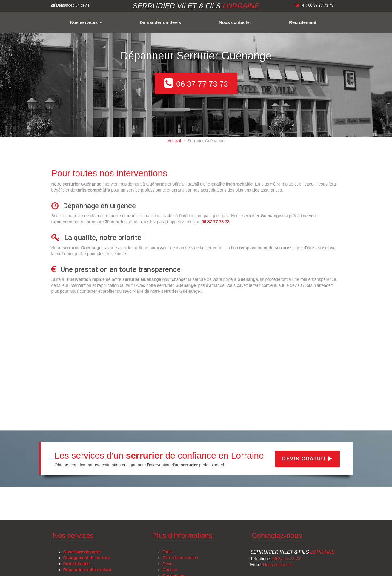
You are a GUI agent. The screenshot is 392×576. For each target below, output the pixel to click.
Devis (168, 564)
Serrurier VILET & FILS (196, 6)
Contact (170, 570)
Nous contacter (235, 22)
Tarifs (168, 552)
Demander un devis (160, 22)
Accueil (174, 141)
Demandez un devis (70, 5)
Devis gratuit (308, 459)
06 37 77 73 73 (286, 559)
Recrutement (303, 22)
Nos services (86, 22)
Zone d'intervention (180, 558)
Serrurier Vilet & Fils (292, 552)
